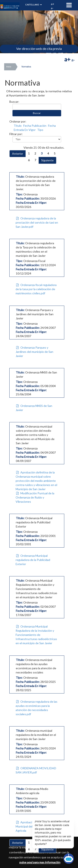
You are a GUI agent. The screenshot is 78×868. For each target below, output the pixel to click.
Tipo (40, 130)
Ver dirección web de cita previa (39, 49)
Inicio (9, 67)
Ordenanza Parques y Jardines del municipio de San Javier (34, 352)
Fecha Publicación (35, 126)
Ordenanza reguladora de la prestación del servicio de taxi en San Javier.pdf (37, 222)
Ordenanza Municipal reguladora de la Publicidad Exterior (33, 560)
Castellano (34, 5)
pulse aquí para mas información (40, 862)
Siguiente (47, 160)
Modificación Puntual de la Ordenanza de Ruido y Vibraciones (35, 497)
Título (18, 126)
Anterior (18, 154)
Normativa (26, 67)
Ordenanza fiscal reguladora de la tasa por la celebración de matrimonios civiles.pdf (36, 289)
